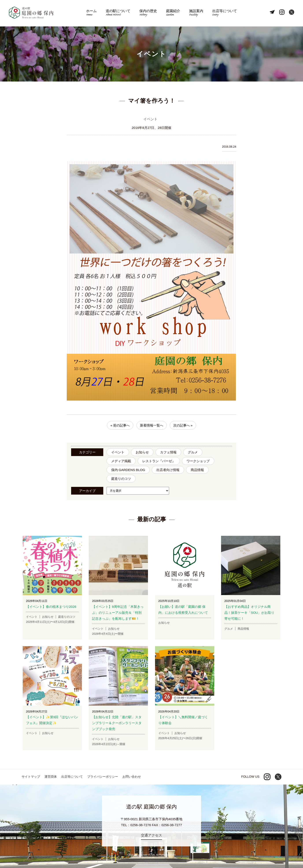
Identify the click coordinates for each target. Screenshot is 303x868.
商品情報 (197, 470)
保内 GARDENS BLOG (128, 470)
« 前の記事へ (120, 426)
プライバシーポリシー (103, 777)
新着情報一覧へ (152, 426)
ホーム (93, 13)
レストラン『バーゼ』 (159, 461)
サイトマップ (31, 777)
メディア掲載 (121, 461)
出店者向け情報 (168, 470)
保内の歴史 (148, 13)
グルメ (193, 452)
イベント (118, 452)
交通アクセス (151, 836)
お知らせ (142, 452)
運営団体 (51, 777)
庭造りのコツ (121, 479)
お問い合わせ (132, 777)
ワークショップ (198, 461)
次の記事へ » (183, 426)
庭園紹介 (173, 13)
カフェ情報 (168, 452)
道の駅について (119, 13)
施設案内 (195, 13)
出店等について (223, 13)
